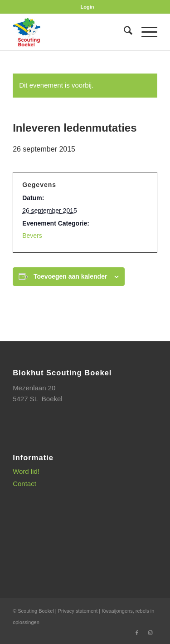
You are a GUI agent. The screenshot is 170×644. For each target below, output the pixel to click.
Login (87, 7)
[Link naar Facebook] (137, 633)
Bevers (32, 236)
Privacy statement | (80, 611)
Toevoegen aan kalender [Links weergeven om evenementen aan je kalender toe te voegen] (70, 276)
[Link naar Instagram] (151, 633)
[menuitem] (87, 7)
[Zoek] (124, 32)
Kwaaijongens (117, 611)
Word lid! (26, 471)
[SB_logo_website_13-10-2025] (70, 32)
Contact (24, 484)
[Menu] (145, 32)
